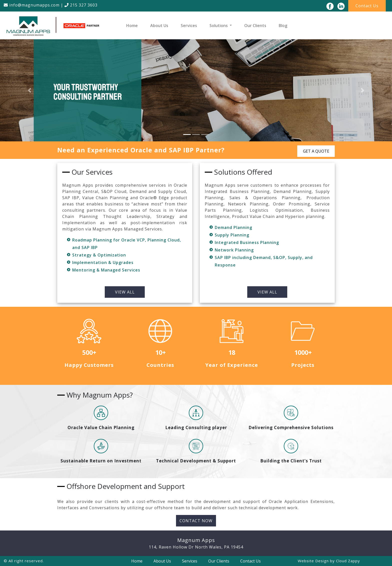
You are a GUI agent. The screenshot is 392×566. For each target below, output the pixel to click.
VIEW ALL (125, 292)
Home (132, 26)
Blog (283, 26)
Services (189, 26)
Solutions (219, 26)
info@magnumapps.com (32, 5)
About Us (159, 26)
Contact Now (196, 521)
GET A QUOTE (316, 151)
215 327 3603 (81, 5)
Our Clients (255, 26)
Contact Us (367, 6)
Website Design (313, 561)
